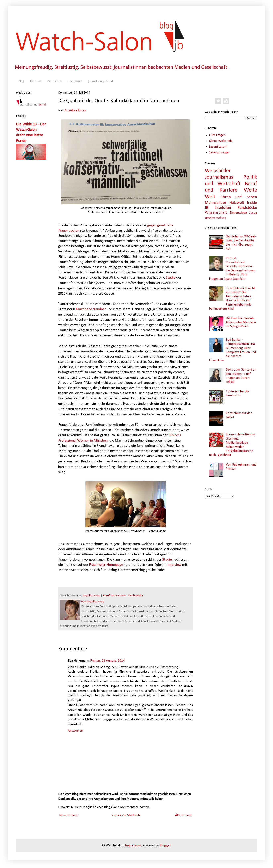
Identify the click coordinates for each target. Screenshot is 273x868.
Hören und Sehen (239, 197)
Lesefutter (223, 208)
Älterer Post (183, 815)
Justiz (253, 213)
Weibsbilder (136, 596)
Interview (174, 565)
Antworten (75, 731)
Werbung (221, 218)
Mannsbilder (216, 203)
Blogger (165, 845)
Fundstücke (247, 208)
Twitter (218, 101)
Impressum (75, 81)
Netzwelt (237, 203)
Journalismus (219, 177)
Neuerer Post (68, 815)
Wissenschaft (216, 213)
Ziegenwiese (238, 213)
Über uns (36, 81)
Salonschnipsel (219, 153)
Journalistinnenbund (100, 81)
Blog (21, 81)
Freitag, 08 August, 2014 (107, 661)
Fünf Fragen (217, 135)
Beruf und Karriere (114, 596)
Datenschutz (55, 81)
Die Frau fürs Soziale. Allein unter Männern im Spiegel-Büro (241, 322)
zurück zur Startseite (126, 815)
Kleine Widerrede (221, 141)
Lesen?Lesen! (218, 147)
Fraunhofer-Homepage (106, 565)
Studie (171, 278)
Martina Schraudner (91, 309)
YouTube (226, 101)
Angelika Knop (75, 110)
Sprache (210, 218)
